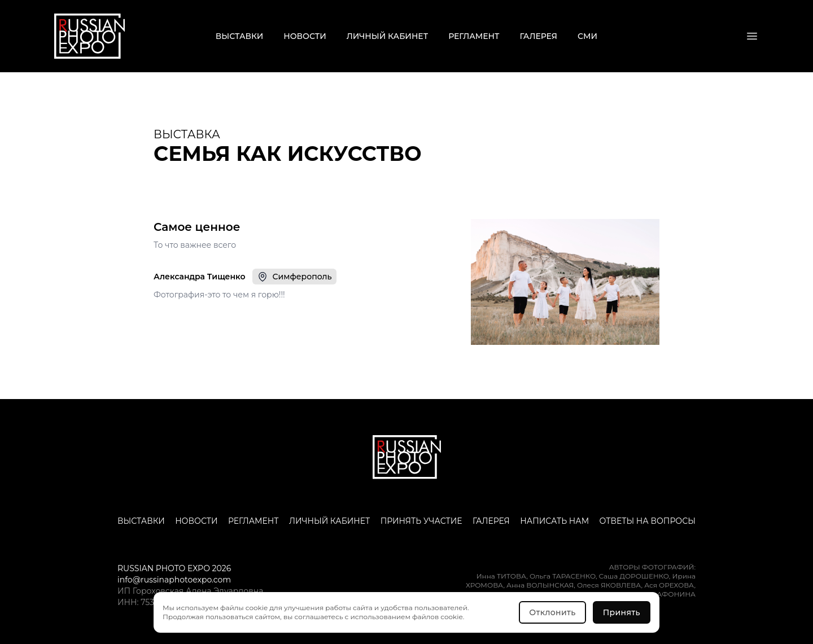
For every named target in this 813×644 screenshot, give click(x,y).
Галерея (539, 36)
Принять (622, 612)
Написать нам (554, 521)
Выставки (239, 36)
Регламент (474, 36)
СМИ (587, 36)
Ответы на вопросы (648, 521)
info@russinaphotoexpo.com (174, 580)
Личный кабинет (387, 36)
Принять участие (421, 521)
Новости (305, 36)
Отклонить (552, 612)
